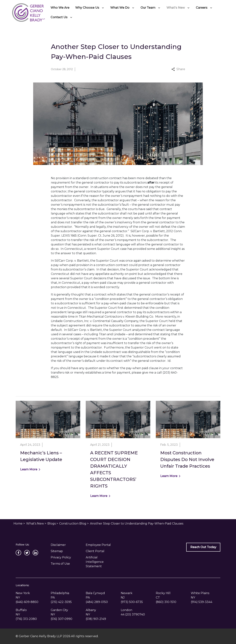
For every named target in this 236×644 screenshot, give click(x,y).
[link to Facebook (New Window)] (18, 553)
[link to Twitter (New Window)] (27, 553)
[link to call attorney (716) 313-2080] (26, 619)
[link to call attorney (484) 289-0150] (97, 602)
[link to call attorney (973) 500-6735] (132, 602)
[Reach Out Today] (203, 547)
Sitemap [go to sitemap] (57, 551)
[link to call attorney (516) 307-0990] (61, 619)
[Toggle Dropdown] (104, 8)
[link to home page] (28, 12)
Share (178, 69)
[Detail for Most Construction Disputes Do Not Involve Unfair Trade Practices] (188, 442)
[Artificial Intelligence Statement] (100, 562)
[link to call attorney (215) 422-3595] (61, 602)
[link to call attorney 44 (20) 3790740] (133, 614)
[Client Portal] (100, 551)
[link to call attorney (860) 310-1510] (166, 602)
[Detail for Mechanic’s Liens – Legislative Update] (48, 438)
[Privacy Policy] (65, 557)
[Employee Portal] (100, 545)
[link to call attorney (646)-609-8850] (27, 602)
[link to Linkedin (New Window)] (35, 553)
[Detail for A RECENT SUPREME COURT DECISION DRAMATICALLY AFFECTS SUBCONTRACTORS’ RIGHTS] (118, 452)
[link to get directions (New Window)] (30, 595)
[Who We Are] (60, 8)
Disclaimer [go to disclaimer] (58, 545)
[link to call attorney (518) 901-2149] (96, 619)
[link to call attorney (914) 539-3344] (202, 602)
